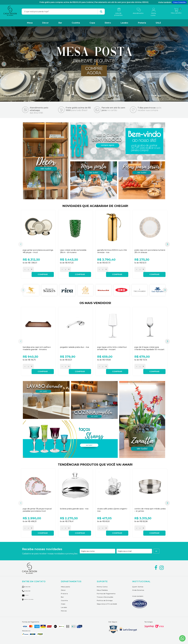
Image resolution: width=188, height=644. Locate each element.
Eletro (108, 23)
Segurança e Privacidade (107, 600)
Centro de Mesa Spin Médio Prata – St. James (148, 507)
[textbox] (63, 12)
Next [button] (184, 64)
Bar (60, 23)
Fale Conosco (28, 591)
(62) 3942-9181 (31, 582)
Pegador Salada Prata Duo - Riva (75, 346)
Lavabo (124, 23)
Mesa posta (65, 582)
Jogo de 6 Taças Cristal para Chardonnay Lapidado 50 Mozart (147, 348)
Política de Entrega (105, 596)
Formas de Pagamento (106, 589)
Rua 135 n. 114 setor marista (33, 595)
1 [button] (92, 97)
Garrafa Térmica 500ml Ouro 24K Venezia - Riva (111, 251)
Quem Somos (138, 582)
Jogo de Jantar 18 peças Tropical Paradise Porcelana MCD (38, 507)
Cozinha (76, 23)
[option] (94, 64)
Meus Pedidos (102, 586)
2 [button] (94, 97)
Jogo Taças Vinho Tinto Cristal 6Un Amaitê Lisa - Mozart (111, 347)
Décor (45, 23)
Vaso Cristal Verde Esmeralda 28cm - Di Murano (74, 251)
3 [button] (96, 97)
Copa (92, 23)
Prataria (142, 23)
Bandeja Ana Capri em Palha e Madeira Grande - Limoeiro (37, 347)
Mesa (30, 23)
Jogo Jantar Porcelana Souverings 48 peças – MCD (36, 251)
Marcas (64, 607)
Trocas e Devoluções (105, 593)
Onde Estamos (138, 586)
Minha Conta (102, 582)
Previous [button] (4, 64)
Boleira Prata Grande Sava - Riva (75, 506)
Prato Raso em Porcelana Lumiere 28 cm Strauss (146, 251)
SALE (158, 23)
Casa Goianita (179, 2)
